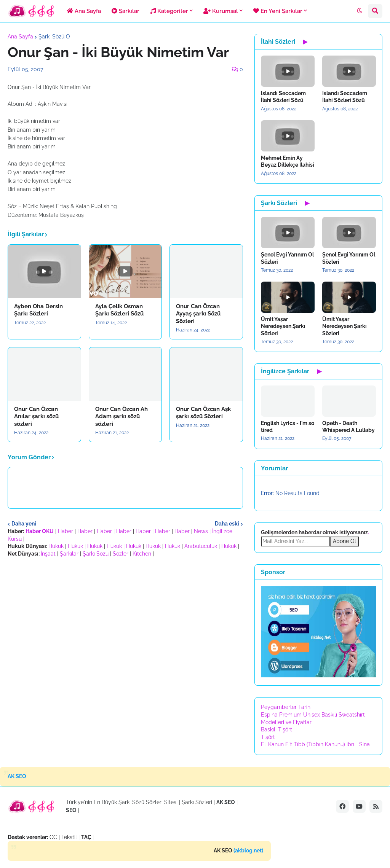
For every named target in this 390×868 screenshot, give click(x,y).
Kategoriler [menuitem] (169, 11)
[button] (360, 11)
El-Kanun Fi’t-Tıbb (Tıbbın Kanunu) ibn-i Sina (315, 744)
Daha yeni (24, 524)
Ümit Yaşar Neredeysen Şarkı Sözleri (283, 326)
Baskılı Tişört (277, 729)
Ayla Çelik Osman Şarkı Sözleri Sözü (119, 310)
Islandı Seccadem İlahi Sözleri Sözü (283, 97)
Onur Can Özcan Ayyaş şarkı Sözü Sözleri (198, 314)
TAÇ (86, 837)
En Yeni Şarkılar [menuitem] (278, 11)
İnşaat (48, 554)
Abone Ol (344, 541)
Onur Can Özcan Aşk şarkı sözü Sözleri (203, 413)
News (201, 531)
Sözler (121, 554)
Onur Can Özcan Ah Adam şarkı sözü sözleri (121, 416)
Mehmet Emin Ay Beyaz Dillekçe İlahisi (288, 161)
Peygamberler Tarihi (286, 707)
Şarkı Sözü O (54, 37)
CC (53, 837)
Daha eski (227, 524)
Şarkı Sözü (96, 554)
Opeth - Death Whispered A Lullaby (348, 427)
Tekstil (69, 837)
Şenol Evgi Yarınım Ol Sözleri (287, 258)
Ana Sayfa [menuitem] (84, 11)
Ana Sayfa (20, 37)
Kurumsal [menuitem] (221, 11)
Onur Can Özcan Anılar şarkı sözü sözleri (36, 416)
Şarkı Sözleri (197, 802)
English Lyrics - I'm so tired (288, 427)
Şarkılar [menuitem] (125, 11)
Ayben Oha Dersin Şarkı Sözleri (38, 310)
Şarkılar (69, 554)
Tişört (268, 737)
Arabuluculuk (201, 546)
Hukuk (56, 546)
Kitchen (142, 554)
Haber (66, 531)
